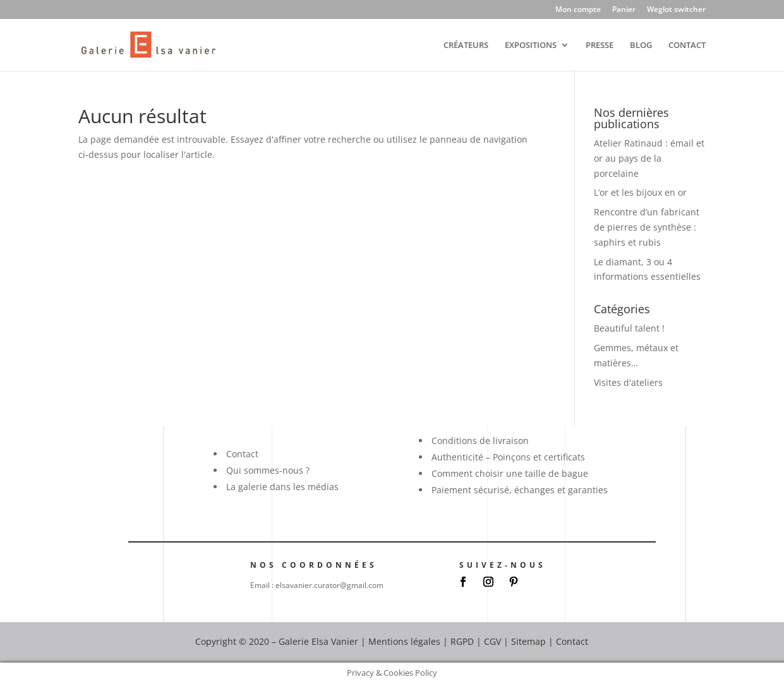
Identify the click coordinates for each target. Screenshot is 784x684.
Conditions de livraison (480, 441)
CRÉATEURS (466, 45)
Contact (242, 454)
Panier (624, 10)
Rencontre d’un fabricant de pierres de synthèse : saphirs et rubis (647, 227)
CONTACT (687, 45)
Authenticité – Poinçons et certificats (508, 457)
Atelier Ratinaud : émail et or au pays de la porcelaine (649, 158)
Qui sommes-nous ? (268, 470)
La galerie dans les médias (282, 487)
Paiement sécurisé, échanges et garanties (520, 490)
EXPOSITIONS (531, 45)
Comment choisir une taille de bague (510, 473)
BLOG (641, 45)
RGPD (462, 641)
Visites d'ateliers (628, 382)
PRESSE (600, 45)
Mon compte (578, 10)
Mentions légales (404, 641)
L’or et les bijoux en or (640, 192)
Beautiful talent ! (629, 328)
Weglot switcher (676, 10)
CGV (492, 641)
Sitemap (528, 641)
